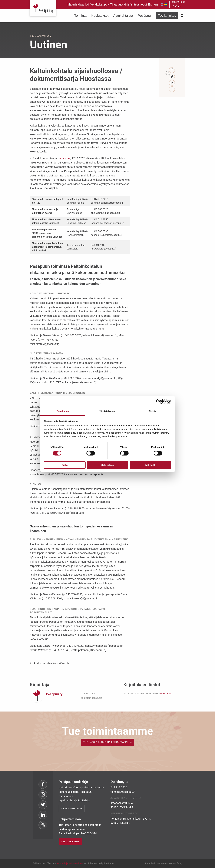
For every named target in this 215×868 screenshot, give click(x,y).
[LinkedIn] (172, 83)
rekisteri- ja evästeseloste (70, 863)
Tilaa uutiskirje (120, 4)
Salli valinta (108, 465)
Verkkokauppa (100, 4)
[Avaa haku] (182, 16)
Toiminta (80, 16)
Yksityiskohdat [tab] (107, 411)
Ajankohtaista (123, 16)
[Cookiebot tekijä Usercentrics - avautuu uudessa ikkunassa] (158, 402)
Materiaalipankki (78, 4)
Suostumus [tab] (63, 411)
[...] (172, 89)
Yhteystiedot (139, 4)
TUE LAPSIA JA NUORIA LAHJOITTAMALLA (107, 742)
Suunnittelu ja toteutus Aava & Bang (163, 863)
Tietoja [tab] (152, 411)
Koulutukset (100, 16)
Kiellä (64, 465)
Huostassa (64, 158)
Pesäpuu (43, 8)
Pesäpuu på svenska (166, 4)
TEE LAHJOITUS (70, 842)
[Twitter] (172, 77)
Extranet (154, 4)
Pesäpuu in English (162, 4)
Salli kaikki (150, 465)
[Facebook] (172, 70)
